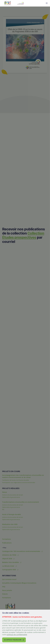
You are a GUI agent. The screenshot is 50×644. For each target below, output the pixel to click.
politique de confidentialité (17, 635)
